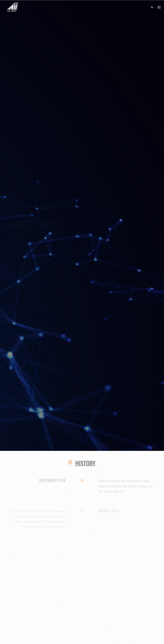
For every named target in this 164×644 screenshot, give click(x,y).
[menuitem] (152, 7)
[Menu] (159, 7)
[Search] (152, 7)
